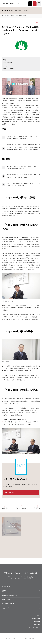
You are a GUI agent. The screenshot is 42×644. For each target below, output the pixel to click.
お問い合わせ (35, 5)
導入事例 (7, 16)
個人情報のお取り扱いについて (10, 595)
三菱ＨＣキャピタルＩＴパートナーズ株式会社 (10, 4)
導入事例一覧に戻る (21, 508)
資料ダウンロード (10, 492)
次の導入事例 (37, 508)
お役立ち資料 (30, 5)
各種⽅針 (4, 591)
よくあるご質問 (6, 587)
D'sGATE (38, 616)
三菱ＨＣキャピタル (33, 628)
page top (37, 561)
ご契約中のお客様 (36, 619)
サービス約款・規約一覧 (8, 604)
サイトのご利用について (8, 600)
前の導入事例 (5, 508)
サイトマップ (5, 608)
